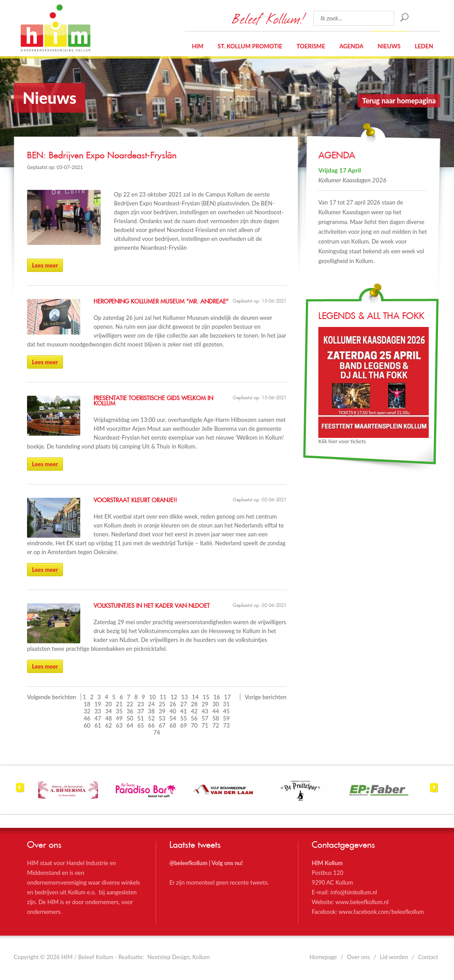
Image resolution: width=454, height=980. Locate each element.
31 (226, 704)
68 (173, 725)
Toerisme (311, 46)
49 (119, 718)
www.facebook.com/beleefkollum (381, 912)
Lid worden (394, 957)
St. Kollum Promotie (250, 46)
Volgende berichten (52, 697)
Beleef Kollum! (268, 18)
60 (87, 725)
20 (108, 704)
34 (108, 711)
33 (98, 711)
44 (216, 711)
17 (227, 697)
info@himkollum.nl (354, 892)
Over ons (359, 957)
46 (87, 718)
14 (195, 697)
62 (108, 725)
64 (130, 725)
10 (152, 697)
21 (119, 704)
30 (216, 704)
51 (141, 718)
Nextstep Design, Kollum (179, 957)
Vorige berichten (266, 697)
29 (205, 704)
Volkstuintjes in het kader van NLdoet (152, 606)
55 (183, 718)
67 (162, 725)
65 (141, 725)
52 (151, 718)
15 (206, 697)
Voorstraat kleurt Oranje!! (135, 500)
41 (183, 711)
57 (205, 718)
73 (226, 725)
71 (205, 725)
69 (183, 725)
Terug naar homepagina (399, 100)
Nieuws (389, 46)
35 (119, 711)
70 (194, 725)
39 (162, 711)
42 (194, 711)
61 (98, 725)
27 (183, 704)
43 (205, 711)
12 (174, 697)
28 (194, 704)
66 (151, 725)
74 (157, 732)
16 (217, 697)
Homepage (323, 957)
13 (185, 697)
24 (151, 704)
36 (130, 711)
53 (162, 718)
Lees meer (45, 265)
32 (87, 711)
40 (173, 711)
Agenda (351, 46)
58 (216, 718)
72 (216, 725)
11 (163, 697)
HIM (55, 28)
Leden (424, 46)
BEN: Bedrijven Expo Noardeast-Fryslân (102, 156)
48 (108, 718)
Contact (428, 957)
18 (87, 704)
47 (98, 718)
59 (226, 718)
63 (119, 725)
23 (141, 704)
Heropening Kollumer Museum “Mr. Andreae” (161, 302)
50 (130, 718)
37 (141, 711)
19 (98, 704)
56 (194, 718)
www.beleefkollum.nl (362, 902)
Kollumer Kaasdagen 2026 (352, 180)
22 (130, 704)
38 (151, 711)
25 (162, 704)
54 (173, 718)
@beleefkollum (188, 863)
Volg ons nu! (227, 863)
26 (173, 704)
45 (226, 711)
